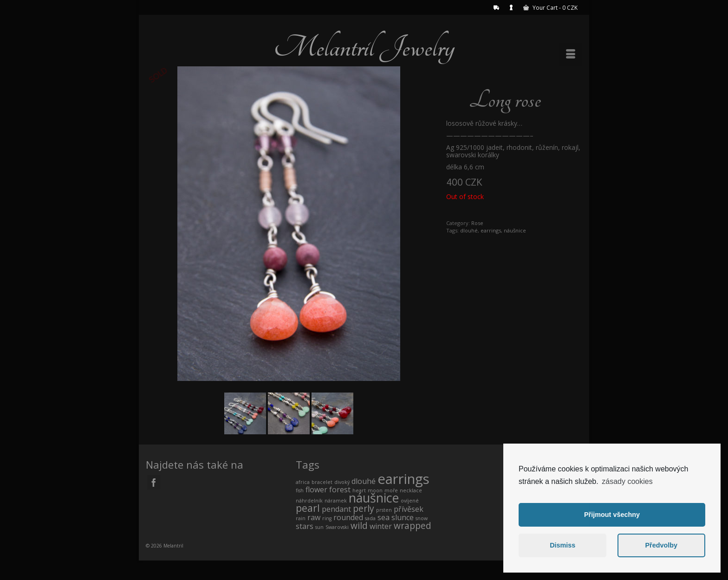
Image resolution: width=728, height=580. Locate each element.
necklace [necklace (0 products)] (411, 490)
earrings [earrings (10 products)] (403, 479)
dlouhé (469, 230)
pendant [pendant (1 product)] (336, 509)
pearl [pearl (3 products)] (308, 508)
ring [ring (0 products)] (327, 518)
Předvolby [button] (661, 545)
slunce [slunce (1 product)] (403, 517)
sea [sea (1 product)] (383, 517)
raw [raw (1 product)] (314, 517)
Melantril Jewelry (364, 47)
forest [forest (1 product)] (340, 490)
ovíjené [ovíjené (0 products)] (410, 501)
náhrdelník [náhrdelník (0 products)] (309, 501)
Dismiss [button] (562, 545)
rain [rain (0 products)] (301, 518)
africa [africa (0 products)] (303, 482)
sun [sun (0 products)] (319, 527)
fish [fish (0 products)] (300, 490)
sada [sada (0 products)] (370, 518)
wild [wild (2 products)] (359, 525)
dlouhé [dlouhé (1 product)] (364, 481)
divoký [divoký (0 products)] (342, 482)
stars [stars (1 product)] (305, 526)
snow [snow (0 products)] (422, 518)
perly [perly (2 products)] (364, 508)
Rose (477, 223)
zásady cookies (627, 481)
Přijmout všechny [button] (612, 515)
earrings (491, 230)
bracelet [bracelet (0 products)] (322, 482)
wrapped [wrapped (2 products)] (413, 525)
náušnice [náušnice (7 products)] (374, 498)
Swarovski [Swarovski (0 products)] (337, 527)
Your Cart (550, 8)
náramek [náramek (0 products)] (336, 501)
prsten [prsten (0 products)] (384, 510)
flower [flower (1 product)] (316, 490)
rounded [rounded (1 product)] (348, 517)
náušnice (515, 230)
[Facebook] (154, 482)
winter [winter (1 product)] (381, 526)
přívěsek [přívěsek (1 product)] (409, 509)
